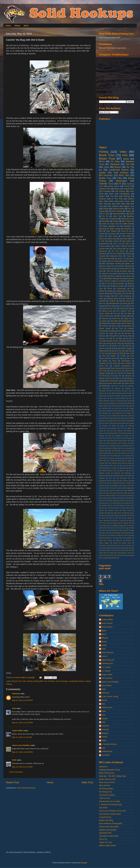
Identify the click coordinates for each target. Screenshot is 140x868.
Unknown (16, 694)
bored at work (121, 545)
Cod (119, 333)
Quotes (102, 173)
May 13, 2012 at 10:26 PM (22, 752)
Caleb (104, 645)
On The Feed (104, 353)
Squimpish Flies (105, 833)
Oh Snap (115, 161)
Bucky (104, 642)
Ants (119, 391)
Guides (102, 234)
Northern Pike (105, 189)
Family (101, 431)
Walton (113, 535)
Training (131, 530)
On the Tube (108, 488)
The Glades (113, 523)
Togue (107, 530)
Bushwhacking (104, 244)
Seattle (105, 361)
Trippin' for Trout (105, 842)
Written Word (127, 543)
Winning (127, 196)
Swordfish (106, 221)
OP (126, 485)
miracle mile (128, 550)
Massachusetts (114, 303)
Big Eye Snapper (115, 396)
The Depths (127, 373)
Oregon (114, 353)
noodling (111, 553)
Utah (133, 533)
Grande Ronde (123, 441)
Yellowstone (103, 545)
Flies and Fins (105, 785)
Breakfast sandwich (117, 286)
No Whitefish (114, 483)
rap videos (103, 321)
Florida (106, 209)
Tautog (132, 515)
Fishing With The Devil (116, 433)
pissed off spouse (105, 555)
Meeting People (104, 473)
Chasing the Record (112, 411)
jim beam (113, 550)
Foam (110, 438)
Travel (129, 256)
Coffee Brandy (128, 224)
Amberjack (102, 391)
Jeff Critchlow (107, 678)
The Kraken (103, 525)
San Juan (113, 505)
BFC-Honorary (106, 175)
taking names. (114, 186)
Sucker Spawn (104, 313)
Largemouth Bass (116, 461)
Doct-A (104, 656)
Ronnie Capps (112, 501)
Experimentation (119, 214)
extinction (105, 319)
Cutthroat (115, 416)
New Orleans (124, 481)
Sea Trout (130, 358)
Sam (104, 715)
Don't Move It (106, 423)
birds (111, 545)
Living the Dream (126, 463)
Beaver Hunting (115, 264)
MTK (101, 468)
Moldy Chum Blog (106, 820)
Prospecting (128, 496)
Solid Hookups (121, 173)
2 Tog (120, 386)
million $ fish (129, 383)
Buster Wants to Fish (107, 779)
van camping (105, 558)
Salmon (129, 276)
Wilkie (130, 538)
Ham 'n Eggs (109, 446)
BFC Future (127, 221)
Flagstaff (118, 436)
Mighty (101, 351)
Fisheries (102, 336)
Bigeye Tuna (129, 206)
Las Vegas (128, 461)
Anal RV (112, 391)
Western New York (106, 378)
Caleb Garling (130, 406)
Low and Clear (127, 466)
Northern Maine (104, 485)
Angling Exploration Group (109, 770)
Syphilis (124, 515)
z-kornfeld (106, 755)
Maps (124, 468)
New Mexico (113, 481)
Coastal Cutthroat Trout (123, 246)
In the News (121, 346)
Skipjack (102, 513)
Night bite (128, 351)
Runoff (126, 503)
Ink (130, 346)
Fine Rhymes (118, 431)
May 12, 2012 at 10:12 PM (22, 723)
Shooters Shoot (113, 510)
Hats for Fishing (121, 446)
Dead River (124, 416)
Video (123, 152)
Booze (118, 167)
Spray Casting (106, 515)
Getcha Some (118, 209)
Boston (104, 286)
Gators (101, 441)
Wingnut (105, 733)
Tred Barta (115, 533)
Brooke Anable (105, 328)
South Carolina (126, 363)
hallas (104, 740)
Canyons (103, 199)
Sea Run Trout (106, 508)
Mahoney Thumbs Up (112, 468)
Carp (101, 289)
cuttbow (121, 381)
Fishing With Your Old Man (44, 681)
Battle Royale (113, 241)
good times (124, 239)
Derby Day (120, 418)
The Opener (130, 525)
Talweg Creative (105, 373)
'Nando (104, 737)
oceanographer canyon (124, 553)
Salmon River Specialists (109, 827)
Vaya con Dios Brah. (106, 316)
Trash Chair (105, 533)
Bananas (131, 284)
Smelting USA (104, 363)
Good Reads (111, 441)
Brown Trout (107, 159)
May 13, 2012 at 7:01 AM (22, 737)
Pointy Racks (113, 493)
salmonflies (114, 321)
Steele (126, 159)
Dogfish (132, 421)
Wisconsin (119, 540)
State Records (116, 368)
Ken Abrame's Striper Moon (110, 814)
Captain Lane (129, 264)
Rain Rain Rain (111, 308)
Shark (114, 361)
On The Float (117, 199)
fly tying (114, 239)
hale (133, 548)
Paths (101, 490)
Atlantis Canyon (126, 323)
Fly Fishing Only (105, 792)
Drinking (119, 291)
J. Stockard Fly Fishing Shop (110, 804)
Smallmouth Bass (116, 256)
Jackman (122, 458)
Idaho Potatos (103, 453)
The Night (128, 313)
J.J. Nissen (106, 671)
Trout (112, 376)
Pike (104, 356)
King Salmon (112, 234)
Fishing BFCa (114, 336)
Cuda (101, 416)
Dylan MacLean (108, 660)
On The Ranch (118, 251)
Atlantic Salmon (128, 261)
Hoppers (102, 451)
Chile (123, 411)
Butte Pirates (103, 406)
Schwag (129, 254)
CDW (129, 286)
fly (121, 548)
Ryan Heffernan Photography (111, 823)
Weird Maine (113, 236)
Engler (122, 426)
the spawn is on (121, 259)
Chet (14, 708)
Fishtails (102, 436)
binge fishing (120, 279)
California (105, 408)
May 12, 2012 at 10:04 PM (22, 700)
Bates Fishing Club (107, 773)
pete (103, 748)
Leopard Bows (104, 463)
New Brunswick (122, 478)
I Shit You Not (111, 271)
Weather (109, 279)
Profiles (123, 356)
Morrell (104, 700)
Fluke (126, 436)
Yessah (116, 221)
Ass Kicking (115, 261)
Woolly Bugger (104, 543)
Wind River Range (106, 540)
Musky (125, 303)
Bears (104, 264)
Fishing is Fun (104, 338)
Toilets (124, 530)
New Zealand (113, 206)
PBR (121, 353)
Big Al (104, 634)
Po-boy (104, 493)
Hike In (117, 296)
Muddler (129, 476)
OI (120, 184)
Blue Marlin (127, 241)
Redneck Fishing (115, 211)
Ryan (104, 711)
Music (111, 194)
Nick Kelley (112, 306)
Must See (118, 351)
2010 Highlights (129, 386)
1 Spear (113, 386)
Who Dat (122, 538)
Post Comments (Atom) (26, 788)
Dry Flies (128, 291)
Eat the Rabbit (104, 294)
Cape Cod (114, 224)
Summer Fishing (126, 234)
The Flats (129, 520)
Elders (114, 426)
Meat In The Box (126, 471)
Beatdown (128, 229)
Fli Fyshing (103, 269)
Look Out (116, 466)
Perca (108, 490)
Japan (130, 458)
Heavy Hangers (113, 448)
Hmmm (127, 186)
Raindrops (114, 498)
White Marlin (126, 236)
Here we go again (126, 448)
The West (114, 196)
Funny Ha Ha (126, 231)
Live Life (129, 249)
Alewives (128, 388)
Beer (101, 231)
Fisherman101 (107, 663)
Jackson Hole (104, 348)
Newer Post (12, 782)
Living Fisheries (105, 817)
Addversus (103, 767)
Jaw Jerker (103, 808)
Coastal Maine (104, 249)
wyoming (103, 229)
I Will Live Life (105, 798)
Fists (110, 436)
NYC (110, 478)
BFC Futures (104, 326)
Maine (117, 189)
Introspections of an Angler (110, 801)
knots (120, 550)
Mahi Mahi (121, 204)
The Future (103, 523)
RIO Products (103, 498)
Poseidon (127, 226)
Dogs (130, 266)
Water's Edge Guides (107, 845)
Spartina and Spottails (108, 830)
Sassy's (122, 505)
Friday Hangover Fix (111, 226)
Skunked (102, 256)
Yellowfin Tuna (106, 184)
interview (104, 550)
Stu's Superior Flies (124, 311)
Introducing (127, 296)
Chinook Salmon (105, 246)
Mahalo (115, 348)
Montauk (111, 476)
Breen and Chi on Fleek (114, 401)
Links (106, 167)
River (103, 501)
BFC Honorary (105, 204)
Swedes (116, 515)
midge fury (128, 319)
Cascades (111, 331)
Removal (122, 498)
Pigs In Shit (130, 353)
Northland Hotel (117, 485)
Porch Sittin (124, 493)
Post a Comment (16, 772)
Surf (130, 371)
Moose (109, 351)
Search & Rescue (120, 508)
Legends (102, 301)
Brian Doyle (128, 401)
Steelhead (115, 164)
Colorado (107, 191)
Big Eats (103, 224)
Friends (118, 438)
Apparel (104, 261)
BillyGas (105, 638)
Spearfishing (104, 368)
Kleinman (105, 693)
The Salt (130, 164)
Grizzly (108, 343)
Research (131, 498)
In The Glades (113, 456)
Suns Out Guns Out (117, 371)
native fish (102, 553)
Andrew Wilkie (107, 620)
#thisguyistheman (128, 321)
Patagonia (129, 488)
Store (26, 26)
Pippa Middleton (129, 490)
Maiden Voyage (126, 348)
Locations (112, 301)
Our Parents (119, 488)
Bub (124, 403)
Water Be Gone (123, 535)
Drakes (124, 423)
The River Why (106, 528)
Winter (111, 201)
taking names (124, 201)
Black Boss (128, 396)
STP (133, 503)
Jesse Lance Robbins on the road (112, 811)
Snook (115, 363)
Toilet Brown (116, 530)
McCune (131, 468)
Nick (103, 704)
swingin (104, 386)
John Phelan (107, 686)
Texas (103, 518)
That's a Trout (118, 520)
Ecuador (105, 426)
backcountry (103, 239)
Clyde (111, 333)
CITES (113, 406)
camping (108, 548)
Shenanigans (126, 361)
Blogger (84, 863)
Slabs (109, 513)
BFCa (102, 161)
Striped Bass (129, 189)
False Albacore (112, 231)
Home (8, 26)
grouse (126, 548)
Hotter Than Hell (113, 451)
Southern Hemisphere (122, 366)
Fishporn (129, 433)
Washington (122, 181)
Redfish (105, 276)
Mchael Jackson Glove (109, 471)
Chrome (102, 333)
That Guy (112, 518)
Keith (14, 760)
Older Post (87, 782)
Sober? (102, 196)
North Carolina (127, 483)
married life (116, 319)
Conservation (121, 289)
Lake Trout (117, 216)
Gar (127, 338)
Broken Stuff (116, 403)
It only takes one (112, 458)
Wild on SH (120, 378)
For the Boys (118, 338)
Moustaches (120, 476)
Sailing (121, 358)
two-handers (120, 284)
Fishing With (127, 336)
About (17, 26)
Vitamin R (105, 535)
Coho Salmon (117, 249)
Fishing (30, 681)
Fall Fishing (120, 191)
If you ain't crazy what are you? (120, 453)
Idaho (132, 214)
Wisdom (129, 540)
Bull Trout (119, 328)
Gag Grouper (127, 438)
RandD (123, 308)
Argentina (114, 323)
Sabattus (104, 505)
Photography (125, 194)
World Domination (105, 259)
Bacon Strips (116, 326)
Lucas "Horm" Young (110, 696)
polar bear (116, 555)
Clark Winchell (107, 653)
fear (128, 381)
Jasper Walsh (18, 731)
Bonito (101, 401)
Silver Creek (127, 510)
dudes (132, 316)
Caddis (120, 406)
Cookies (129, 413)
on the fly (109, 284)
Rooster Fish (124, 501)
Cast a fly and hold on (122, 244)
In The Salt (124, 456)
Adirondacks (106, 388)
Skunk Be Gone (128, 219)
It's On (105, 216)
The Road (103, 376)
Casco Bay (122, 408)
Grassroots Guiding (107, 795)
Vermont (128, 376)
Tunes (101, 279)
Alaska (132, 259)
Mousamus (103, 251)
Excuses (128, 333)
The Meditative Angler (116, 525)
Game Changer (62, 681)
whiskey (114, 558)
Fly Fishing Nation (106, 789)
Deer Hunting (109, 418)
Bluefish (123, 398)
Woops (115, 543)
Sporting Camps (129, 513)
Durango (131, 423)
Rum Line (110, 503)
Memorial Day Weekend (123, 473)
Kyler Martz (103, 461)
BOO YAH (124, 175)
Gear (101, 271)
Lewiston (114, 463)
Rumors (119, 503)
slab (124, 555)
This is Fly (103, 839)
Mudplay (102, 478)
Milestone (102, 476)
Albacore (118, 388)
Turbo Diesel (124, 533)
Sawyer (105, 719)
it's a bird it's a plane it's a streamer (114, 281)
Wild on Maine (122, 316)
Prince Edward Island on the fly (111, 496)
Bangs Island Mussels (125, 393)
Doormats (116, 423)
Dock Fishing (130, 418)
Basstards (128, 326)
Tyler (104, 722)
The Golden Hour (126, 523)
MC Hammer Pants (106, 274)
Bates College (115, 229)
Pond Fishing (129, 274)
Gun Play (117, 343)
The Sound (117, 528)
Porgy (132, 493)
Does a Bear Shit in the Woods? (113, 266)
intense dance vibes (114, 383)
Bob (130, 398)
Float (112, 269)
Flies (120, 178)
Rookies (131, 308)
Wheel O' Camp (112, 538)
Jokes (101, 299)
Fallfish (129, 428)
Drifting (110, 291)
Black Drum (103, 398)
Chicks (109, 289)
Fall (122, 428)
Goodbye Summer (112, 341)
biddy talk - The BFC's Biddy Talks (113, 776)
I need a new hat (126, 451)
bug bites (131, 279)
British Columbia (104, 403)
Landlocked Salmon (77, 681)
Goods (124, 341)
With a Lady (104, 214)
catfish (115, 548)
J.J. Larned (106, 667)
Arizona (101, 393)
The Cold (117, 373)
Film (108, 431)
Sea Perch (131, 505)
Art (108, 393)
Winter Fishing (110, 381)
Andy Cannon (107, 623)
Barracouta (103, 396)
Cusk (107, 416)
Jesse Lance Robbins (21, 745)
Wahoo (102, 236)
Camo (113, 408)
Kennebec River (126, 271)
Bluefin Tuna (105, 178)
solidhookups (107, 751)
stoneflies (131, 555)
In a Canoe (109, 346)
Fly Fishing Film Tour (124, 269)
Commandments (117, 413)
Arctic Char (128, 391)
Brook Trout (17, 681)
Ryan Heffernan (117, 276)
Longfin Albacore (104, 466)
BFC (113, 393)
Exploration (113, 428)
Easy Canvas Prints (107, 782)
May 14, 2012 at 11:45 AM (22, 767)
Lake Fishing (126, 299)
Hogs (126, 343)
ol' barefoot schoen (109, 744)
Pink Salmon (116, 490)
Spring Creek (107, 311)
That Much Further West (109, 836)
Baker (104, 631)
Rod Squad (112, 358)
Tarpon (128, 211)
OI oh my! (123, 306)
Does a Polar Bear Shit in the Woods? (114, 421)
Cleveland (105, 413)
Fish (24, 681)
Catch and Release (125, 331)
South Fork (104, 366)
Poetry (119, 274)
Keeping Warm (112, 299)
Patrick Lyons (107, 707)
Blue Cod (114, 398)
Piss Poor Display (116, 254)
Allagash (105, 323)
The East (117, 313)
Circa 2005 (131, 411)
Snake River (117, 513)
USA (120, 376)
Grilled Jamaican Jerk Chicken (116, 443)
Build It (130, 403)
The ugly (126, 528)
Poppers (113, 356)
